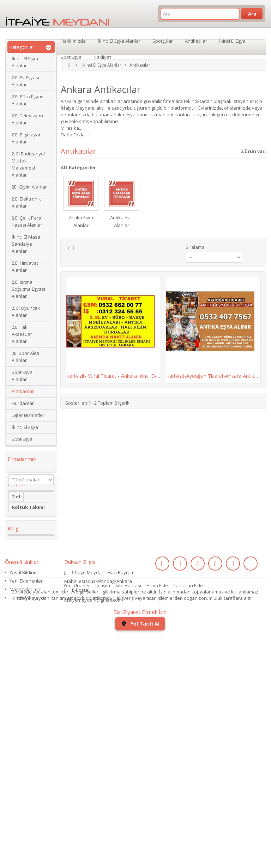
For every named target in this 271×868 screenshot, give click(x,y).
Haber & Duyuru (27, 800)
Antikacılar (23, 391)
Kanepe (21, 625)
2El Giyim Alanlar (29, 187)
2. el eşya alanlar (22, 558)
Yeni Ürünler (77, 819)
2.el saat (22, 652)
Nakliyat (102, 56)
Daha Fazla (73, 135)
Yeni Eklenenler (26, 783)
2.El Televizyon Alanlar (27, 119)
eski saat (23, 662)
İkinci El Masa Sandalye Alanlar (26, 244)
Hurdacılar (23, 403)
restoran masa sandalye (29, 611)
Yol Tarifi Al (140, 858)
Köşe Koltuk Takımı (26, 585)
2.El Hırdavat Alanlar (25, 266)
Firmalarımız (22, 459)
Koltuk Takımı (28, 528)
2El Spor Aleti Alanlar (25, 357)
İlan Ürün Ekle (188, 819)
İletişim (103, 819)
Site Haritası (128, 819)
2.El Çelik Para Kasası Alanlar (27, 221)
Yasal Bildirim (24, 775)
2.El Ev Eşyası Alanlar (25, 81)
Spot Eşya (22, 439)
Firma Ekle (157, 819)
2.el (16, 518)
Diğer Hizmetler (28, 415)
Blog (13, 726)
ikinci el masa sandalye (28, 542)
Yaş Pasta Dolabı (23, 638)
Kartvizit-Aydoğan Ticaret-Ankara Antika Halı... (213, 376)
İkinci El (21, 571)
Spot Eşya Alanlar (22, 376)
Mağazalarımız (25, 792)
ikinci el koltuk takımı (29, 702)
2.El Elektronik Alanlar (26, 202)
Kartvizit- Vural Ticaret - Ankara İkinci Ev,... (113, 376)
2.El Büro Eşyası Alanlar (28, 100)
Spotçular (163, 40)
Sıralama (195, 247)
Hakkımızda (73, 40)
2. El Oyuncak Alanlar (26, 312)
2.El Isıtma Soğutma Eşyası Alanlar (28, 289)
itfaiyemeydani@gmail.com (93, 802)
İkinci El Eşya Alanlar (25, 62)
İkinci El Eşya (25, 427)
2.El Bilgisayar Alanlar (26, 138)
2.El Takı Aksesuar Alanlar (22, 334)
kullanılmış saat (31, 673)
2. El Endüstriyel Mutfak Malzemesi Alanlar (28, 164)
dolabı (20, 598)
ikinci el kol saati (25, 686)
